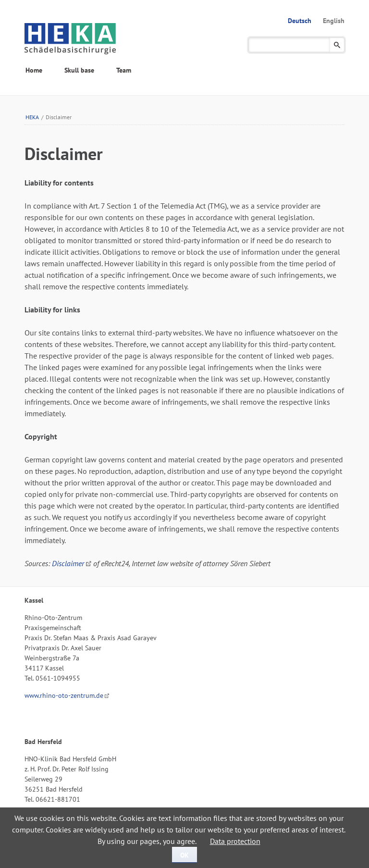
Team (124, 70)
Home (34, 70)
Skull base (79, 70)
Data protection (235, 841)
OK (184, 855)
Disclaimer (68, 563)
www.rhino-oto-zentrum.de (64, 695)
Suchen (337, 45)
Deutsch (300, 21)
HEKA (32, 117)
